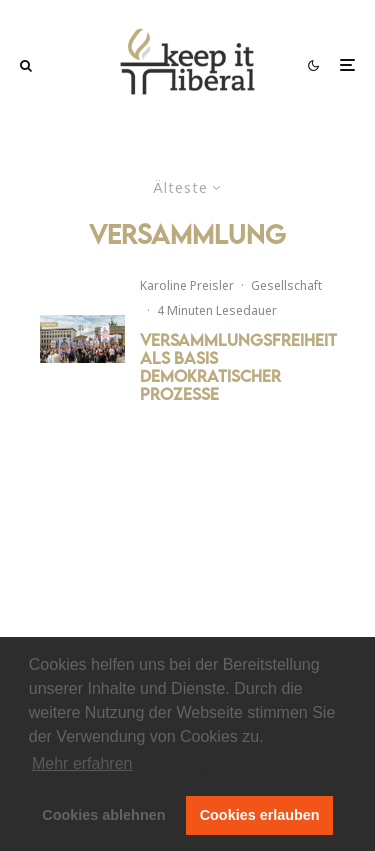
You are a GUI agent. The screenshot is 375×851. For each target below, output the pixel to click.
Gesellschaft (286, 285)
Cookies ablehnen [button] (103, 815)
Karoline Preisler (187, 285)
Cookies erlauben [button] (260, 815)
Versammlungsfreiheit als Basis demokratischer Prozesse (238, 367)
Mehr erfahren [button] (82, 763)
